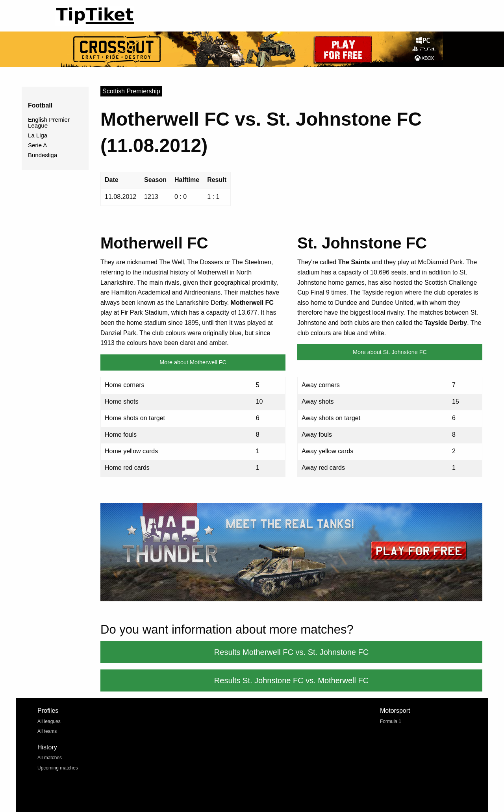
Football (40, 105)
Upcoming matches (58, 768)
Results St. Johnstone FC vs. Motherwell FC (291, 680)
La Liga (38, 135)
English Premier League (49, 122)
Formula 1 (391, 721)
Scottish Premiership (131, 91)
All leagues (49, 721)
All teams (47, 731)
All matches (50, 758)
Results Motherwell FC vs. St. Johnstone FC (291, 652)
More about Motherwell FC (193, 362)
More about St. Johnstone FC (390, 352)
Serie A (37, 145)
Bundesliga (43, 155)
